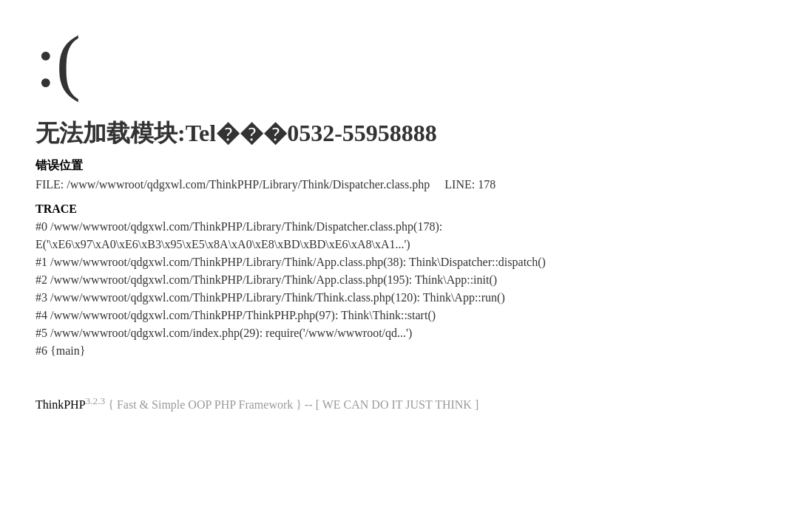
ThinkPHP (61, 405)
